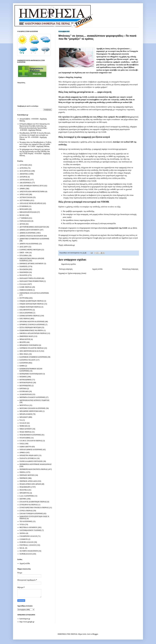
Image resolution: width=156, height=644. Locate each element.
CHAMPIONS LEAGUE (28, 536)
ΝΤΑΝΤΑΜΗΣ (25, 438)
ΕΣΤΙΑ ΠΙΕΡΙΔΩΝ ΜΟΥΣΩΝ (30, 327)
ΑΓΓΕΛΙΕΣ (24, 165)
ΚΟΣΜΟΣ (23, 377)
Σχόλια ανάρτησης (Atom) (77, 273)
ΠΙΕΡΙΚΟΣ (23, 478)
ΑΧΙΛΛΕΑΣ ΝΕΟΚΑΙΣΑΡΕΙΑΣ (31, 203)
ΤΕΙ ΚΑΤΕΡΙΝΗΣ (26, 521)
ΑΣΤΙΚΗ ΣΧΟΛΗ (26, 197)
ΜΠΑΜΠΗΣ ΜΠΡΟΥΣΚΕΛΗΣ (31, 411)
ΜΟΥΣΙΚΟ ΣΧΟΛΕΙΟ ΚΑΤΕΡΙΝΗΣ (32, 408)
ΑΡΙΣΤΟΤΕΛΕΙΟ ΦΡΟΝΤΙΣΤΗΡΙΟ (32, 192)
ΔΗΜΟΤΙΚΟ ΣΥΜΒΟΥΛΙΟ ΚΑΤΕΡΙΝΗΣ (34, 239)
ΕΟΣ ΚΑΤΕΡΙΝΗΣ (26, 313)
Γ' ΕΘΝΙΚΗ (24, 218)
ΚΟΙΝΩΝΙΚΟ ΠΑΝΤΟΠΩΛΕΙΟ (31, 374)
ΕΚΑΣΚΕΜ (24, 269)
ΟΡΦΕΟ (22, 452)
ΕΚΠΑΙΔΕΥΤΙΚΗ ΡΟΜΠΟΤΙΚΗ (31, 281)
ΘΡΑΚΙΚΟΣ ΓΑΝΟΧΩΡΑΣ (29, 345)
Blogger (95, 634)
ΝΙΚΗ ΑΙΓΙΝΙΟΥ (26, 429)
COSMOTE (24, 539)
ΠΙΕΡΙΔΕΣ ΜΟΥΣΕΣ (27, 475)
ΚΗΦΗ (22, 366)
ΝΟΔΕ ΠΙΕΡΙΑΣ (25, 432)
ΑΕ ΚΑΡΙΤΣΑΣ (25, 171)
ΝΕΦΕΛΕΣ (23, 426)
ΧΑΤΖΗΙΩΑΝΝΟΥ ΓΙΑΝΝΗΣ (30, 530)
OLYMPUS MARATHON (29, 551)
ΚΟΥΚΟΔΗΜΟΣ (26, 380)
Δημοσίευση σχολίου (69, 264)
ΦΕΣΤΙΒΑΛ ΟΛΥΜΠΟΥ (28, 527)
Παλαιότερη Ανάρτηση (130, 269)
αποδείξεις (125, 62)
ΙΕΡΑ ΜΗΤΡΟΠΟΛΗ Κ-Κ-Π (30, 351)
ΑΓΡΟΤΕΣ (23, 168)
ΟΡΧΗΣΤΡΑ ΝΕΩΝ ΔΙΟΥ (29, 455)
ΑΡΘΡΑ (22, 189)
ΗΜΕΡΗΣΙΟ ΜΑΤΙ (26, 336)
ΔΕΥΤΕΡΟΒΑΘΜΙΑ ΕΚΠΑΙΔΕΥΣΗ (33, 227)
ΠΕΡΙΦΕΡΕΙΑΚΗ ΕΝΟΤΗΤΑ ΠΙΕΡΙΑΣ (34, 469)
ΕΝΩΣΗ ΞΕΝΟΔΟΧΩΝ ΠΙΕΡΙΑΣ (32, 304)
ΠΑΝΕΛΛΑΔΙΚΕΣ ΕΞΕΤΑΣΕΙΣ (31, 461)
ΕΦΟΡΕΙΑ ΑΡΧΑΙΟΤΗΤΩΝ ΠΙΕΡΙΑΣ (33, 333)
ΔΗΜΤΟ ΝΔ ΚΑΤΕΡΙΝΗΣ (29, 244)
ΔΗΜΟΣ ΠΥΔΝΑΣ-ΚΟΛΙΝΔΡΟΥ (31, 236)
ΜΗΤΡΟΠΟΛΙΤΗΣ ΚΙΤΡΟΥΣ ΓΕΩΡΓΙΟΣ (34, 400)
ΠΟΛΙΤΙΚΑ (24, 490)
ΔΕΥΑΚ (22, 224)
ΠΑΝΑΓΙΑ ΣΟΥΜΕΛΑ (28, 458)
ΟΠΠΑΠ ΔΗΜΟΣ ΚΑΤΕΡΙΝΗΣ (31, 450)
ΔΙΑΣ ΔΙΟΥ (24, 247)
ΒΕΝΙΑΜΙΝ (24, 209)
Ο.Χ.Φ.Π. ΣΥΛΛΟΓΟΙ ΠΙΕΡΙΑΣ (31, 441)
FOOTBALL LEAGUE (28, 545)
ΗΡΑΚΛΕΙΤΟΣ (25, 339)
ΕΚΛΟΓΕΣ (23, 275)
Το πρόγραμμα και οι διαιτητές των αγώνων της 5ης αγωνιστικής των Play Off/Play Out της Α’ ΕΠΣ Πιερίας (35, 151)
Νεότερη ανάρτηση (66, 269)
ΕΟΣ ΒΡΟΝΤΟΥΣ (26, 310)
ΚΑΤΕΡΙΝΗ (24, 363)
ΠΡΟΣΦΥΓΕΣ (24, 493)
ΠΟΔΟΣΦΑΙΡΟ (25, 487)
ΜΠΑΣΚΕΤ (24, 417)
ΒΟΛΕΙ (22, 215)
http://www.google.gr (27, 622)
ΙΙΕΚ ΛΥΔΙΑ (24, 354)
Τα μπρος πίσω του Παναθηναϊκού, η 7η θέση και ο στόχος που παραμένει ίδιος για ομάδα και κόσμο (35, 144)
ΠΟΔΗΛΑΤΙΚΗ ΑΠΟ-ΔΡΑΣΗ (30, 484)
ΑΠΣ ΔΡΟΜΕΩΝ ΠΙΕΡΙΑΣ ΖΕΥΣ (32, 186)
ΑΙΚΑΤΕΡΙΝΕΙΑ (25, 183)
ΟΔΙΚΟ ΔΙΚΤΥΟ (25, 447)
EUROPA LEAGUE (27, 542)
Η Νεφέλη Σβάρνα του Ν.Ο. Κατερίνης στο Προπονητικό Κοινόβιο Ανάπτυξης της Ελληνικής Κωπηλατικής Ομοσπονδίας (35, 126)
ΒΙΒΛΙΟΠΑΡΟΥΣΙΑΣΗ (28, 212)
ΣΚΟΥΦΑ (23, 499)
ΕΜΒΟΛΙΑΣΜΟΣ (26, 290)
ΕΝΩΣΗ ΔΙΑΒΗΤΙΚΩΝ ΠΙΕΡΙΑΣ (32, 301)
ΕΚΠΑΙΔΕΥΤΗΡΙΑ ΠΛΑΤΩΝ (30, 278)
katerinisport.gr (25, 619)
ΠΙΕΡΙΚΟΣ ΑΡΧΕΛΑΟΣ (28, 481)
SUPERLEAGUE (26, 554)
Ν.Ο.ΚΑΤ (23, 423)
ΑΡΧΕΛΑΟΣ (24, 194)
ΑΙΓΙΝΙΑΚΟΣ (24, 180)
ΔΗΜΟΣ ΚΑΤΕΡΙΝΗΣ (28, 233)
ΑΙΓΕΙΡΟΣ (23, 177)
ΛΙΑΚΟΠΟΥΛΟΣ (26, 394)
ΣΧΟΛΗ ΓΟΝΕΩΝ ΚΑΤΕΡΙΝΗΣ (31, 514)
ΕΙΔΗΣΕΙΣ (23, 266)
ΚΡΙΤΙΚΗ (23, 389)
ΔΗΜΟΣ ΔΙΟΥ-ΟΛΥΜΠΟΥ (29, 230)
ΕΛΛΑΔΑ (23, 284)
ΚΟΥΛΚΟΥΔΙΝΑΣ (26, 383)
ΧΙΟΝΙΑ (23, 533)
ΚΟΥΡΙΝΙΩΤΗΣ (25, 386)
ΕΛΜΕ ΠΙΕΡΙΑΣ (26, 287)
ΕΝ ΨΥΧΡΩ (24, 298)
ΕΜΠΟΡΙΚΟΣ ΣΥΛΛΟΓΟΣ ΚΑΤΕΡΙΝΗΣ (34, 293)
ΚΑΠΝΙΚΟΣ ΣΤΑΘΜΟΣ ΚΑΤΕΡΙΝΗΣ (33, 357)
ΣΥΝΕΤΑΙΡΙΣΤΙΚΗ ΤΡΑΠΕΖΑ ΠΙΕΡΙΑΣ (34, 508)
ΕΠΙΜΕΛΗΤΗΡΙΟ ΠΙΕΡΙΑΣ (30, 316)
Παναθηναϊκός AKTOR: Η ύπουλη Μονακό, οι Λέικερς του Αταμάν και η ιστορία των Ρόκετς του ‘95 (35, 135)
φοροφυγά (101, 51)
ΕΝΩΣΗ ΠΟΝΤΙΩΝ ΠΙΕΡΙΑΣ (30, 307)
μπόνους (111, 65)
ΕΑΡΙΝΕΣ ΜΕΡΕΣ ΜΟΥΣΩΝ (30, 250)
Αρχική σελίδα (97, 269)
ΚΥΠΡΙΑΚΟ (24, 391)
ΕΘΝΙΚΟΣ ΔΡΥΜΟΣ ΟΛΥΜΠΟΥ (32, 264)
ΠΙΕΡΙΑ (22, 472)
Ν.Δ (21, 420)
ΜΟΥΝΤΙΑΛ (24, 405)
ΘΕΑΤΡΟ (23, 342)
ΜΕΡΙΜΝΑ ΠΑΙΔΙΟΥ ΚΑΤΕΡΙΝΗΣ (32, 397)
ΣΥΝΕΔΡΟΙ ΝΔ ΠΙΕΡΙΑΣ (29, 505)
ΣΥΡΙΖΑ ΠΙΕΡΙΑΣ (26, 511)
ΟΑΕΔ (22, 444)
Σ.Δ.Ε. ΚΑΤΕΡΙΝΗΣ (27, 496)
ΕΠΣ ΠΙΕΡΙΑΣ (25, 319)
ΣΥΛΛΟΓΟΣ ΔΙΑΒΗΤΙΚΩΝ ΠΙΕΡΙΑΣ (33, 502)
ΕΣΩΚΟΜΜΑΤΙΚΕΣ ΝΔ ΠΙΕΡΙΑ (31, 330)
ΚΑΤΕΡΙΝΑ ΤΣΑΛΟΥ (27, 360)
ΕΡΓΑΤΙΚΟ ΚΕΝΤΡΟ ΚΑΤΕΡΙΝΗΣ (32, 322)
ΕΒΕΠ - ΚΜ (24, 253)
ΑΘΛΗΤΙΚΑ (24, 174)
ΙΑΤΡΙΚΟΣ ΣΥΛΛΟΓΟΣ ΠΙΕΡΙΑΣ (32, 348)
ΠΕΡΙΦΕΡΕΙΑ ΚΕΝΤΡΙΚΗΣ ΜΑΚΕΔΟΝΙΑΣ (35, 464)
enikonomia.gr (69, 245)
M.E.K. (22, 548)
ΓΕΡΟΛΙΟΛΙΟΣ (25, 221)
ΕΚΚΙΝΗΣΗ (24, 272)
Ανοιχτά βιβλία (25, 119)
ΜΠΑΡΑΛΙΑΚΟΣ (26, 414)
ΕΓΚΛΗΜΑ (24, 255)
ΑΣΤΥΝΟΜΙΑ (25, 200)
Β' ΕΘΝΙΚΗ (24, 206)
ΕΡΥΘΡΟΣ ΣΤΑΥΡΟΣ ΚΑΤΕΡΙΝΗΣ (32, 325)
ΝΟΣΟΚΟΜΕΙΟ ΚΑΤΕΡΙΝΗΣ (30, 435)
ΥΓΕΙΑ (22, 524)
